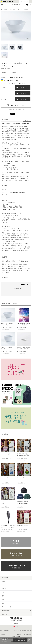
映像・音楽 (5, 589)
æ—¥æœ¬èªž (24, 1)
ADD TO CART (23, 87)
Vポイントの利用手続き (8, 83)
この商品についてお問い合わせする (16, 109)
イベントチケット (6, 607)
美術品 (3, 581)
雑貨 (3, 596)
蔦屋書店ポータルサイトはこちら (16, 620)
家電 (3, 600)
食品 (3, 603)
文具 (3, 592)
